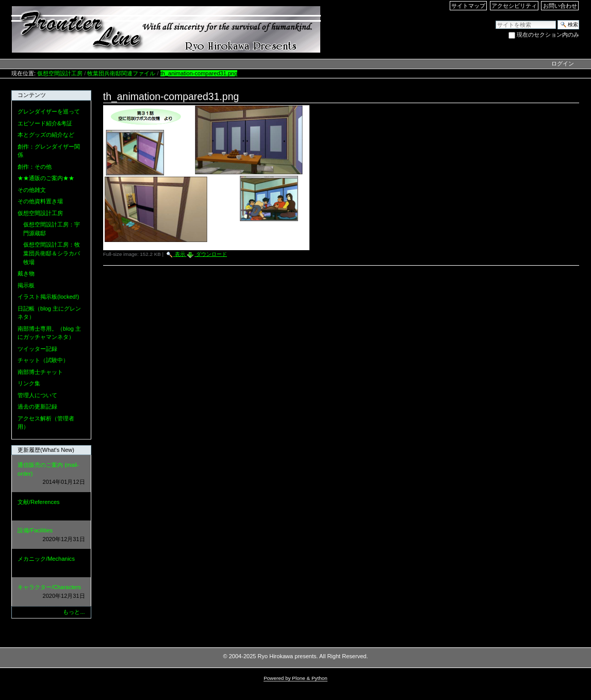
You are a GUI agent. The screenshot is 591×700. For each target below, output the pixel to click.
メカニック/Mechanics (51, 564)
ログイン (563, 63)
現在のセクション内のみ (548, 35)
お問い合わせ (560, 6)
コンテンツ (32, 95)
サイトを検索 (495, 20)
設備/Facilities (51, 535)
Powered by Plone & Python (295, 678)
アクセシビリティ (514, 6)
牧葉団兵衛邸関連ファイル (121, 73)
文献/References (51, 507)
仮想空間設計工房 (60, 73)
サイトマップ (468, 6)
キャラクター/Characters (51, 592)
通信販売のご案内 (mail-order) (51, 474)
